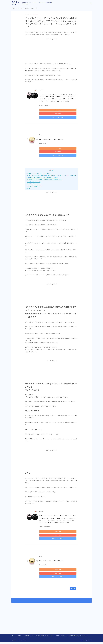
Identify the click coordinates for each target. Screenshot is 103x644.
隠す (53, 163)
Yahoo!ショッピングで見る (46, 114)
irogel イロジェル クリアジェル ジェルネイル (52, 136)
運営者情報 (14, 628)
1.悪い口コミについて (34, 175)
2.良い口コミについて (34, 177)
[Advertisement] (51, 50)
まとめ (28, 181)
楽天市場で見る (59, 110)
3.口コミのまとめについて (35, 179)
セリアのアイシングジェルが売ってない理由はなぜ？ (40, 166)
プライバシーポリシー (24, 628)
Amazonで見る (46, 110)
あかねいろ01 (18, 3)
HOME (13, 624)
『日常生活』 (36, 15)
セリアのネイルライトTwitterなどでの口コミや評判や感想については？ (45, 173)
